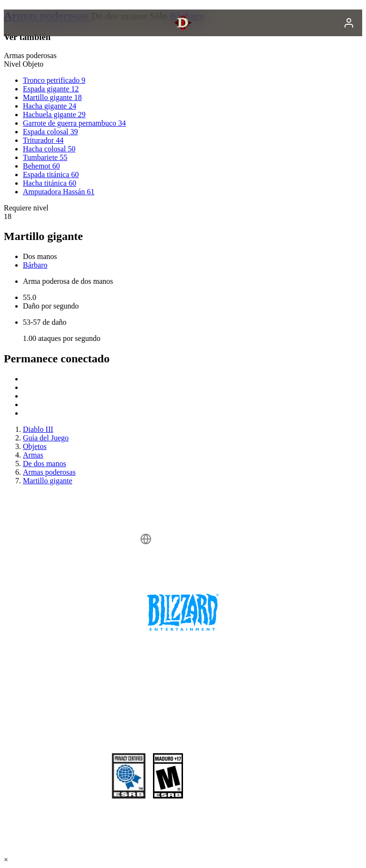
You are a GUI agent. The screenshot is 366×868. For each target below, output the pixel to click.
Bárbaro (35, 265)
